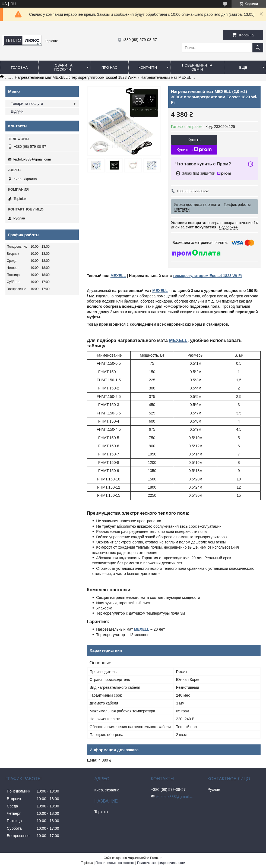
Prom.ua (156, 858)
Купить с (194, 150)
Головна (19, 67)
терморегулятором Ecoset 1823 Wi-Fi (207, 276)
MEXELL (118, 276)
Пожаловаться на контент (115, 863)
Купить (194, 140)
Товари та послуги (62, 67)
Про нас (110, 67)
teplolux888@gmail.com (32, 159)
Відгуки (17, 111)
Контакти (148, 67)
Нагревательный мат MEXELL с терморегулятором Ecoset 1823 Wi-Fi (76, 77)
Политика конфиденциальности (161, 863)
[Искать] (258, 48)
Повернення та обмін (197, 67)
